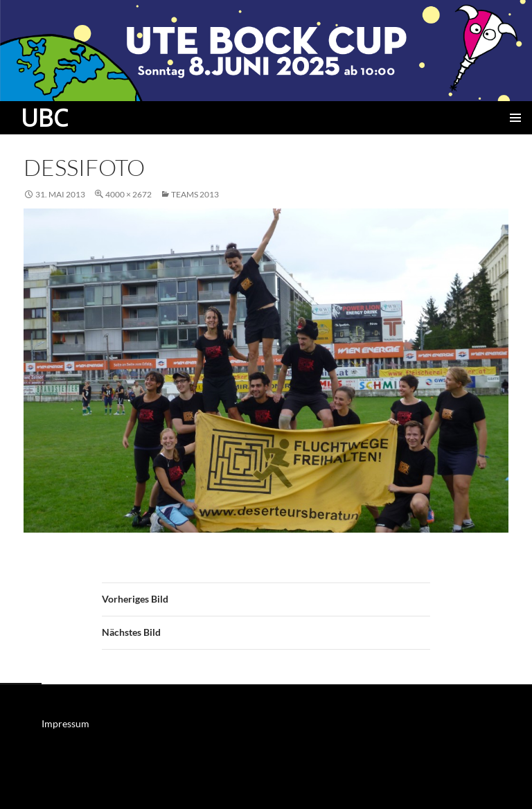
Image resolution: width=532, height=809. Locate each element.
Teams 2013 (195, 194)
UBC (44, 118)
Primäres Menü (515, 118)
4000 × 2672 (128, 194)
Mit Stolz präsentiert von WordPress (86, 792)
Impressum (65, 723)
